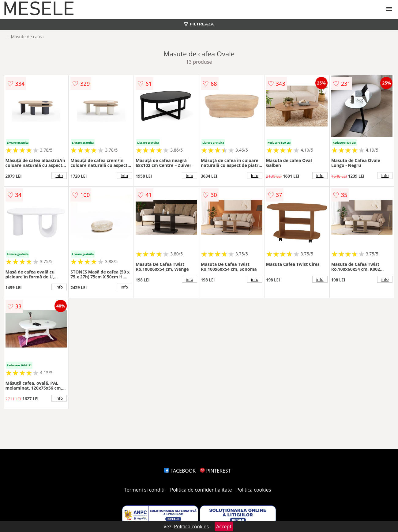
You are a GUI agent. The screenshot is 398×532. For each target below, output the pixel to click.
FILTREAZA (199, 24)
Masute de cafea (27, 37)
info (59, 175)
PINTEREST (215, 471)
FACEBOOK (180, 471)
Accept (224, 526)
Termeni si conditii (145, 490)
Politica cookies (254, 490)
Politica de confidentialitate (201, 490)
